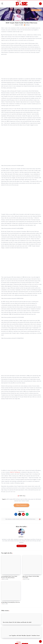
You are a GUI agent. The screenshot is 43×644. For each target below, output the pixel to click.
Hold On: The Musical (15, 472)
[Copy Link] (22, 519)
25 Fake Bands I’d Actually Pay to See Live (11, 602)
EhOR (21, 496)
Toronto (23, 501)
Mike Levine (28, 499)
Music (24, 496)
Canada (11, 499)
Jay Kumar (21, 537)
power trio (33, 499)
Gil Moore (18, 499)
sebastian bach (18, 501)
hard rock (23, 499)
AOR (8, 499)
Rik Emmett (38, 499)
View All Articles (22, 546)
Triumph (27, 501)
